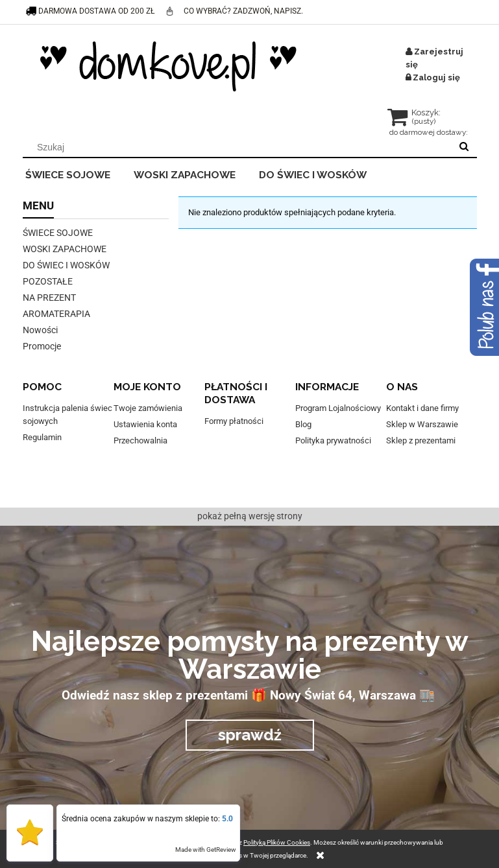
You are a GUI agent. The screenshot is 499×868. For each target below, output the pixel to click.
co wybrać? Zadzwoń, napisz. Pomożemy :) (234, 22)
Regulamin (42, 437)
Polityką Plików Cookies (277, 842)
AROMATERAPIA (56, 314)
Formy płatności (234, 421)
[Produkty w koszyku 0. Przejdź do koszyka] (415, 119)
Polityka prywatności (333, 440)
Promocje (42, 346)
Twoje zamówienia (148, 408)
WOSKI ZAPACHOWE (65, 249)
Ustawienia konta (145, 424)
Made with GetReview (206, 850)
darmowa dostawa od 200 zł (91, 11)
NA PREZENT (49, 298)
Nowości (40, 330)
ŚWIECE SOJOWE (58, 233)
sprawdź (250, 735)
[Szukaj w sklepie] (239, 147)
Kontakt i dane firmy (422, 408)
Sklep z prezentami (421, 440)
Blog (303, 424)
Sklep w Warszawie (422, 424)
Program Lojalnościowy (338, 408)
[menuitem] (77, 173)
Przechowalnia (140, 440)
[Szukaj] (464, 147)
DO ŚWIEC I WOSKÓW (66, 265)
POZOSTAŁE (48, 281)
